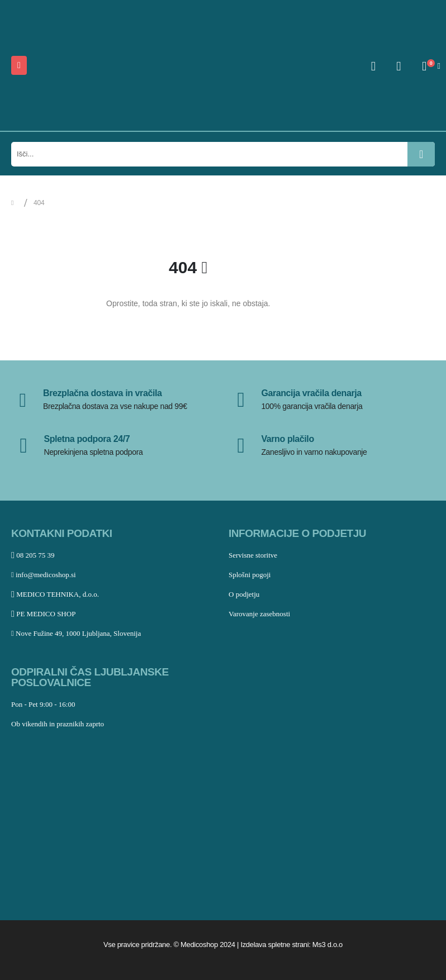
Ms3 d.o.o (328, 945)
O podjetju (244, 594)
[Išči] (421, 154)
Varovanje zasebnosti (259, 614)
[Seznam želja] (399, 66)
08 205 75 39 (33, 555)
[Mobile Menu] (19, 65)
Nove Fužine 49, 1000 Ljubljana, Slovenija (76, 633)
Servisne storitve (253, 555)
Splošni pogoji (250, 575)
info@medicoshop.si (44, 575)
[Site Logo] (87, 65)
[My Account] (373, 66)
